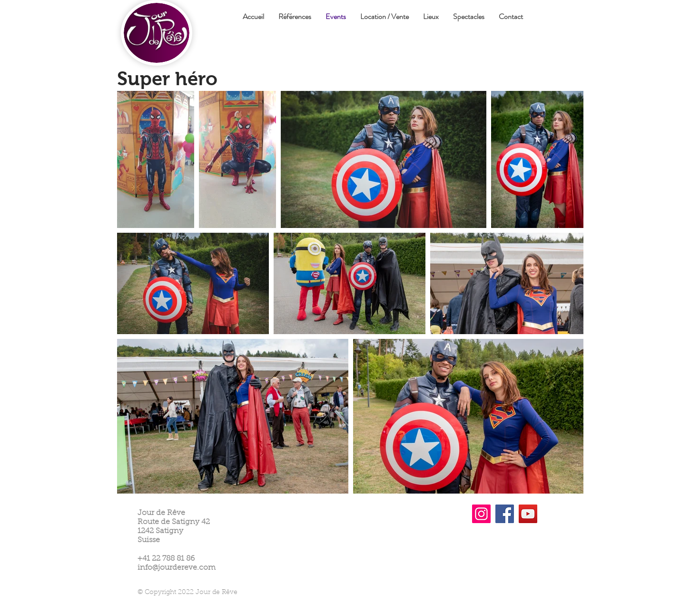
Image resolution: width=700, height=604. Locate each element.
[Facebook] (505, 514)
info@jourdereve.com (177, 568)
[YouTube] (528, 514)
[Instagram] (481, 514)
